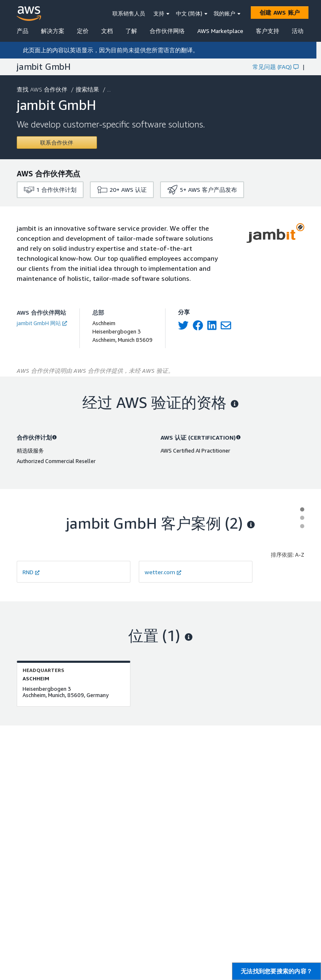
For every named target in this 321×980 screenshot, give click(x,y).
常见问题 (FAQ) (275, 67)
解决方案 (53, 31)
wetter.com (163, 572)
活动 (298, 31)
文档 (107, 31)
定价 (83, 31)
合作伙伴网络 (167, 31)
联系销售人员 (129, 13)
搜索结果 (88, 89)
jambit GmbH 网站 (42, 323)
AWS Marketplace (220, 31)
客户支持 (267, 31)
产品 (23, 31)
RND (31, 572)
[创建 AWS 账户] (280, 13)
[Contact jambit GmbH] (57, 143)
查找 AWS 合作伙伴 (43, 89)
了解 (131, 31)
